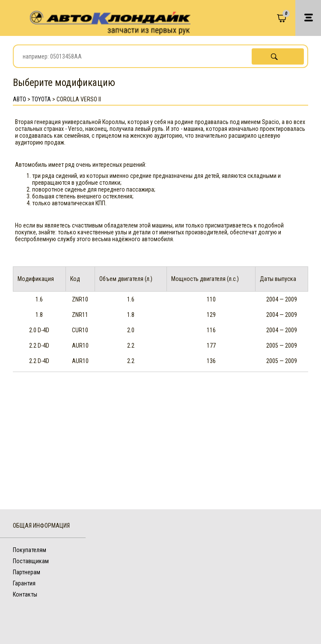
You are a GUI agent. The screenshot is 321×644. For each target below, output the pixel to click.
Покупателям (30, 550)
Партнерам (27, 572)
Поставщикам (31, 561)
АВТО (19, 99)
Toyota (41, 99)
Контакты (25, 594)
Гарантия (24, 583)
